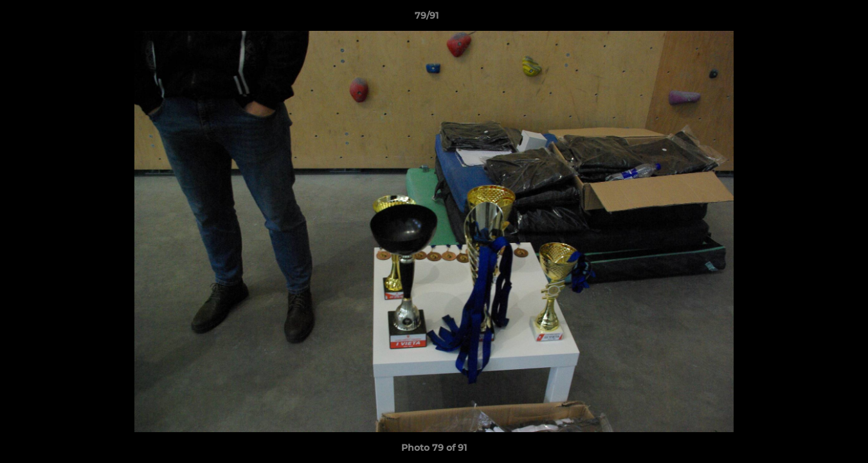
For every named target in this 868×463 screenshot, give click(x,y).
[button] (814, 19)
